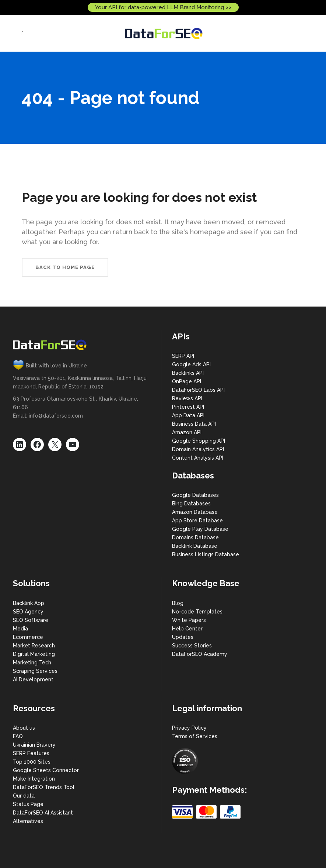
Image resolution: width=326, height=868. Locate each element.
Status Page (28, 804)
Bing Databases (191, 504)
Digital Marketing (34, 654)
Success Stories (192, 646)
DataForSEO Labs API (198, 390)
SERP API (183, 356)
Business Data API (194, 424)
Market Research (34, 646)
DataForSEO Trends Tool (44, 787)
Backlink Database (195, 546)
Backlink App (29, 603)
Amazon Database (195, 512)
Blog (178, 603)
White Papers (189, 620)
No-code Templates (197, 612)
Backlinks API (188, 373)
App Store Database (197, 521)
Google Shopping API (199, 441)
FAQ (18, 736)
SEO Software (31, 620)
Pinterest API (188, 407)
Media (20, 629)
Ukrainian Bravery (34, 745)
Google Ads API (191, 364)
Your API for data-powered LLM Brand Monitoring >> (163, 7)
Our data (24, 796)
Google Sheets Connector (46, 770)
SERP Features (31, 753)
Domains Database (195, 537)
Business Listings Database (206, 554)
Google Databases (195, 495)
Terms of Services (195, 736)
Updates (183, 637)
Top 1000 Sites (32, 762)
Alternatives (28, 821)
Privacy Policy (189, 728)
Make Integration (34, 779)
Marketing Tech (32, 663)
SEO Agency (28, 612)
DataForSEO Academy (200, 654)
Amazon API (187, 432)
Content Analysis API (198, 458)
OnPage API (187, 381)
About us (24, 728)
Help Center (187, 629)
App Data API (188, 415)
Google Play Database (200, 529)
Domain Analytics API (198, 449)
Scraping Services (35, 671)
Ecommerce (28, 637)
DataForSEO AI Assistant (43, 813)
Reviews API (187, 398)
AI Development (33, 679)
